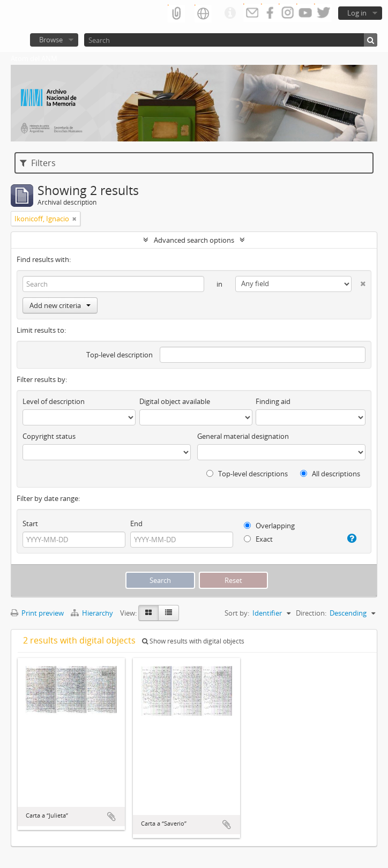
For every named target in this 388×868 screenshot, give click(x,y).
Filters (38, 163)
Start (30, 523)
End (136, 523)
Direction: (311, 613)
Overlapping (269, 526)
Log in (357, 13)
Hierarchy (93, 613)
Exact (258, 539)
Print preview (37, 613)
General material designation (243, 436)
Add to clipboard (111, 817)
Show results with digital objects (193, 641)
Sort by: (237, 613)
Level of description (54, 401)
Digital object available (175, 401)
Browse (51, 40)
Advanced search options (194, 240)
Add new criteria (60, 305)
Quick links (230, 13)
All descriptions (330, 474)
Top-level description (120, 355)
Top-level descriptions (247, 474)
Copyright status (49, 436)
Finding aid (273, 401)
